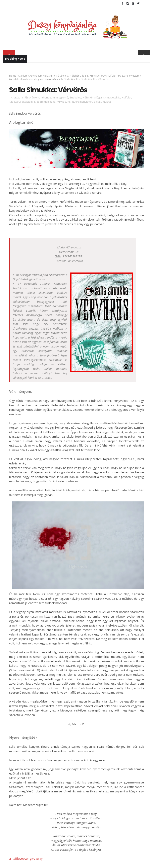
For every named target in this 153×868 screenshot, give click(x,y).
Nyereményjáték (54, 79)
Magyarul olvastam (129, 76)
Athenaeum (36, 76)
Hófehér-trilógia (79, 76)
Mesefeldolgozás (19, 79)
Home (13, 76)
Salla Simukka (73, 79)
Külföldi (112, 76)
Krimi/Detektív (98, 76)
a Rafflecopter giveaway (26, 858)
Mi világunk (37, 79)
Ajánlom (23, 76)
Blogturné (50, 76)
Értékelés (63, 76)
